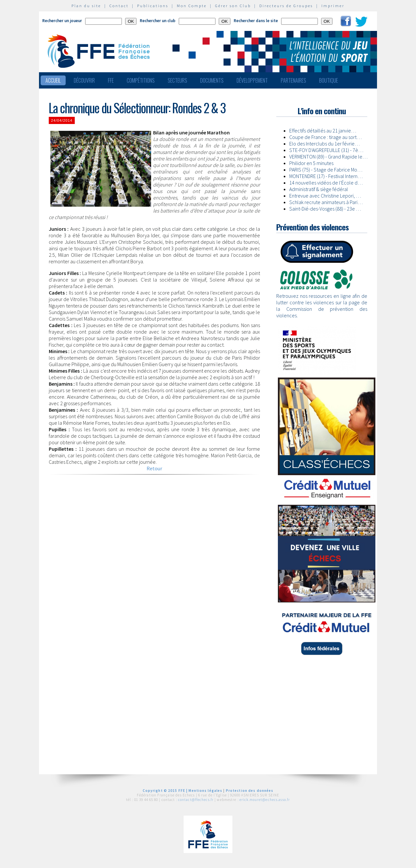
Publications (153, 6)
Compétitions (141, 80)
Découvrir (84, 80)
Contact (119, 6)
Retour (154, 468)
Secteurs (177, 80)
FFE (111, 80)
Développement (252, 80)
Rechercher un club (158, 21)
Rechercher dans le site (256, 21)
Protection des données (250, 791)
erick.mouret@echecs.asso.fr (265, 800)
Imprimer (333, 6)
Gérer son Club (233, 6)
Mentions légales (205, 791)
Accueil (53, 80)
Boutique (329, 80)
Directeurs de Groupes (286, 6)
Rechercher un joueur (62, 21)
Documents (212, 80)
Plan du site (86, 6)
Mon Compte (192, 6)
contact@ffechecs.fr (196, 800)
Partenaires (293, 80)
